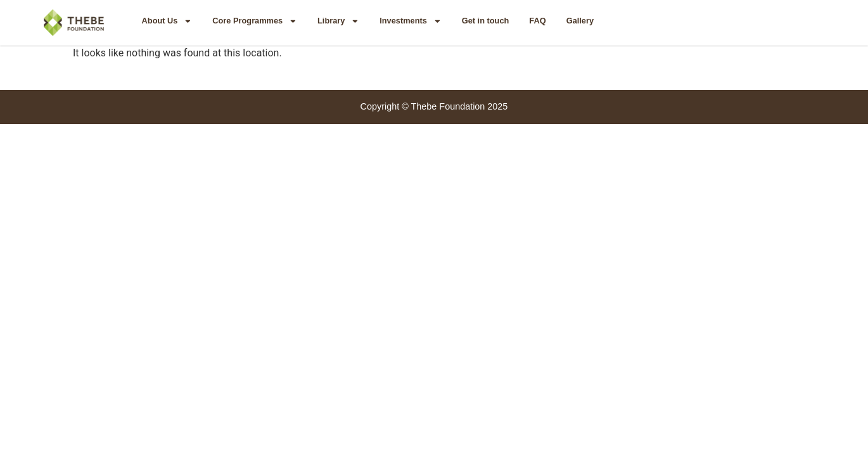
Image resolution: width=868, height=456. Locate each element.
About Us (167, 21)
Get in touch (486, 21)
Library (338, 21)
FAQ (537, 21)
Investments (410, 21)
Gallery (580, 21)
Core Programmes (255, 21)
